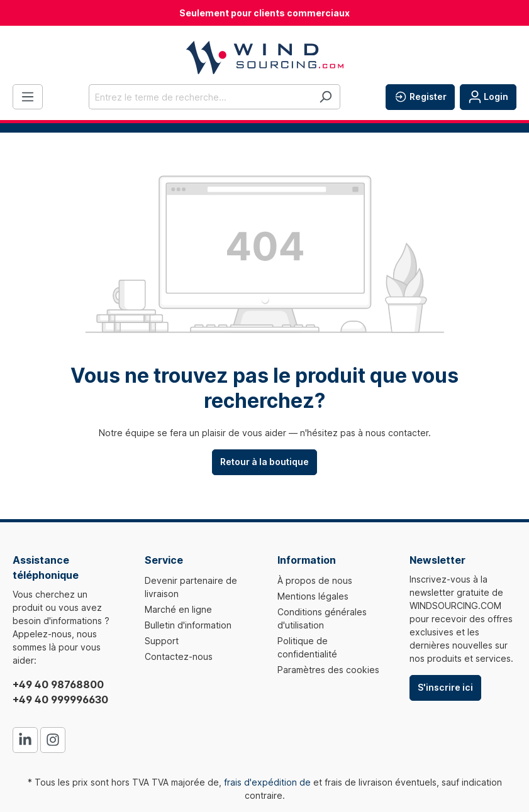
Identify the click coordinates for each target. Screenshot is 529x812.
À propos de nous (315, 580)
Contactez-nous (179, 656)
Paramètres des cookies (328, 670)
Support (162, 641)
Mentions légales (313, 596)
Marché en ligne (178, 609)
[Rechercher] (326, 97)
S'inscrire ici (445, 687)
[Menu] (28, 97)
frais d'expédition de (267, 782)
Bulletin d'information (188, 625)
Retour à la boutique (264, 462)
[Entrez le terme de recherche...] (200, 97)
